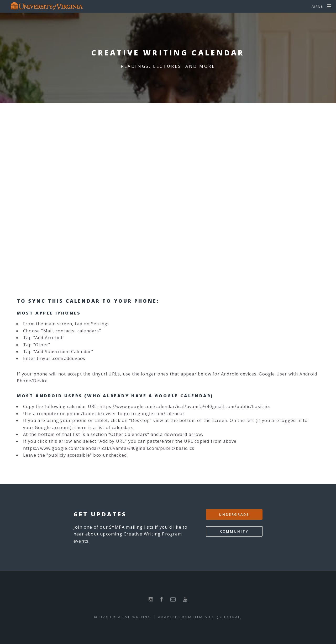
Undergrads (234, 514)
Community (234, 531)
